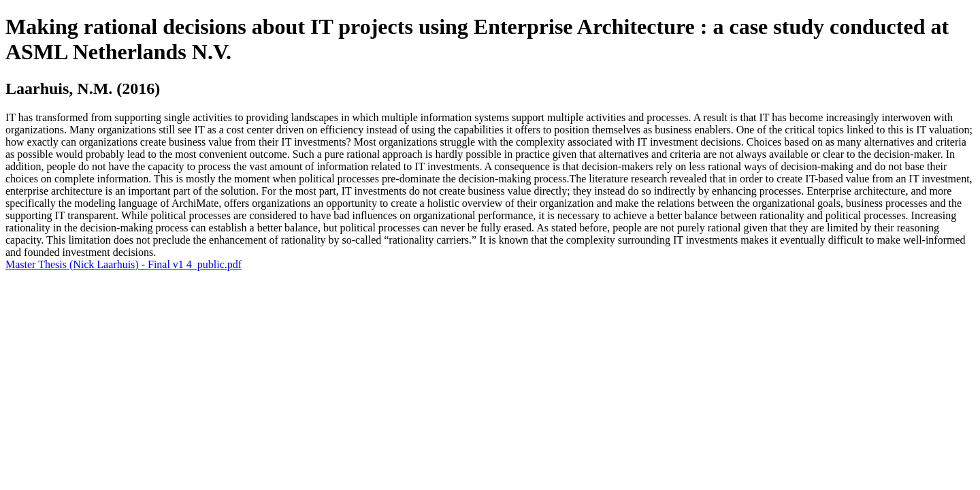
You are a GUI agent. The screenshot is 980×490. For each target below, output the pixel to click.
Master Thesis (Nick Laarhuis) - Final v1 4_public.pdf (124, 264)
